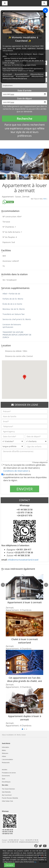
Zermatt (26, 197)
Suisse (18, 197)
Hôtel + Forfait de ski (11, 294)
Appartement (8, 197)
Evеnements (6, 776)
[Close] (45, 10)
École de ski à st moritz (12, 304)
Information (5, 747)
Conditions (35, 852)
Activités (5, 770)
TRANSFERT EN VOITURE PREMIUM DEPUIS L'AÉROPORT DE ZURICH (17, 335)
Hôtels (4, 756)
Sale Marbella (6, 792)
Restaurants (6, 763)
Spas (4, 779)
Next (46, 177)
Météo (4, 750)
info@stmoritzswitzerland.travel (23, 560)
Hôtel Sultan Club (7, 801)
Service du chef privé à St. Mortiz (17, 319)
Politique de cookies (24, 852)
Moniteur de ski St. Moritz (14, 309)
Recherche (25, 119)
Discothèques (6, 782)
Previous (3, 177)
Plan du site (13, 852)
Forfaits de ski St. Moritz (13, 299)
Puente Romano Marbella (10, 798)
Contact (42, 852)
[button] (24, 377)
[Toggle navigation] (44, 3)
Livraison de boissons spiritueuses (12, 326)
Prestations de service (9, 773)
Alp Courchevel (7, 795)
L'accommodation (7, 759)
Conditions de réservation (16, 471)
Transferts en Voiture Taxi (14, 314)
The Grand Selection (8, 789)
